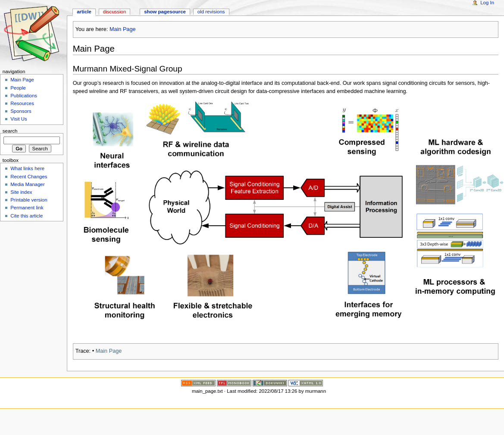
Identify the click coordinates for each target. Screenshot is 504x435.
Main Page (123, 29)
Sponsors (21, 111)
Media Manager (28, 184)
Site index (21, 192)
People (18, 88)
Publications (24, 96)
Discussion (114, 12)
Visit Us (19, 119)
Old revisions (211, 12)
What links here (27, 168)
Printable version (29, 200)
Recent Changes (29, 177)
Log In (487, 3)
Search (10, 130)
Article (84, 12)
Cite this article (27, 216)
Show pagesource (165, 12)
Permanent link (27, 208)
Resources (22, 103)
